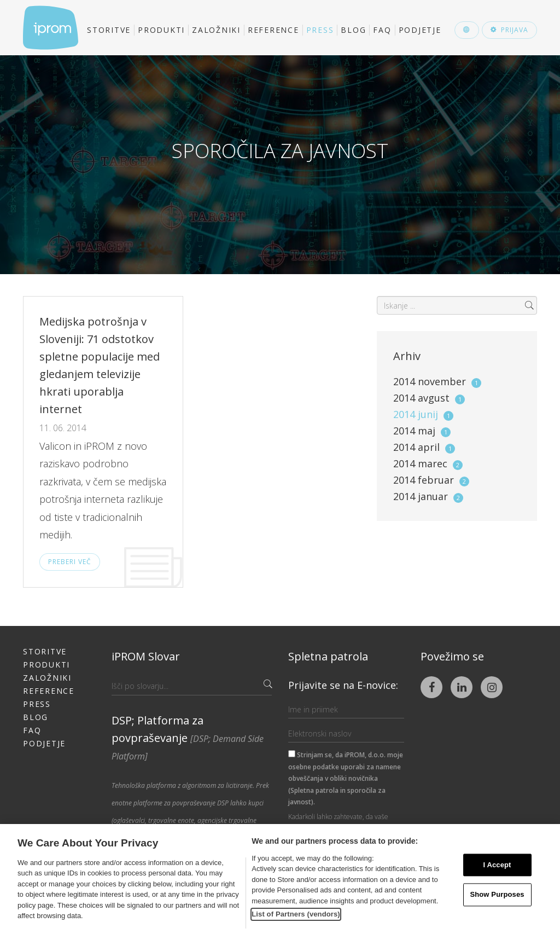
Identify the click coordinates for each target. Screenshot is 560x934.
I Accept (497, 865)
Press (320, 30)
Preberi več (70, 562)
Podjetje (420, 30)
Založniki (216, 30)
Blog (353, 30)
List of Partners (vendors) (296, 914)
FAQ (382, 30)
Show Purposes (497, 895)
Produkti (161, 30)
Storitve (109, 30)
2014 (437, 381)
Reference (273, 30)
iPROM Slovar (146, 656)
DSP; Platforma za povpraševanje (188, 738)
